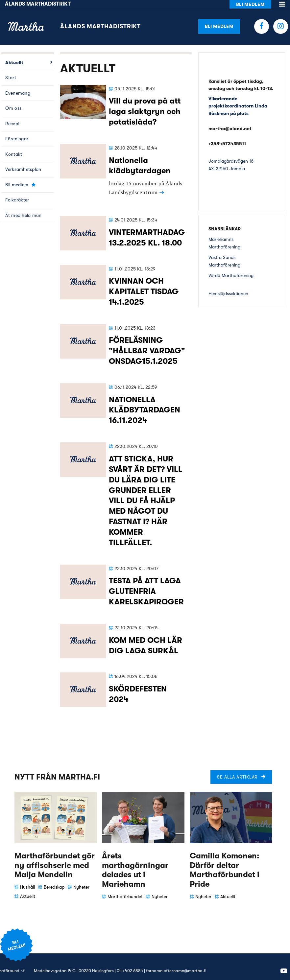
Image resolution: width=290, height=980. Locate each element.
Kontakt (14, 146)
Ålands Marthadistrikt (100, 18)
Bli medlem (219, 18)
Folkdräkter (17, 192)
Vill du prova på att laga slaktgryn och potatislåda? (145, 103)
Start (11, 69)
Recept (12, 115)
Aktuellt (14, 54)
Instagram (281, 18)
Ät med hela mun (23, 207)
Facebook (262, 18)
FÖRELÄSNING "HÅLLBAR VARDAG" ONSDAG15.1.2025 (147, 342)
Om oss (13, 100)
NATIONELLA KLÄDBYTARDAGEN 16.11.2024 (145, 402)
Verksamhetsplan (23, 161)
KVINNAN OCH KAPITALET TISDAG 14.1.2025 (144, 283)
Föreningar (17, 130)
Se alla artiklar (237, 768)
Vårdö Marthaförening (231, 267)
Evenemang (18, 84)
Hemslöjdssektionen (228, 285)
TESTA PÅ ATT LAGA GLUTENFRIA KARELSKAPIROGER (146, 583)
